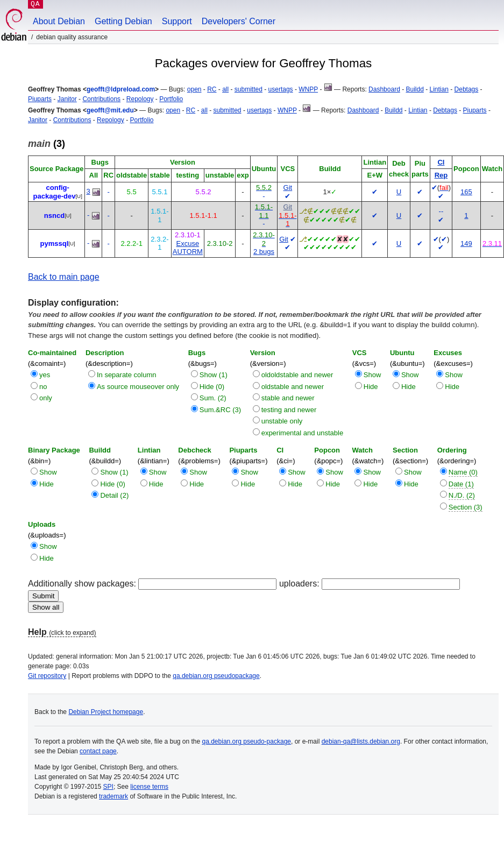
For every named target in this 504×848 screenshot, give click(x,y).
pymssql (55, 243)
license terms (149, 787)
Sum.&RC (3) (220, 410)
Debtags (467, 89)
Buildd (414, 89)
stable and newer (288, 398)
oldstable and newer (293, 387)
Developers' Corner (239, 21)
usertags (281, 89)
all (225, 89)
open (194, 89)
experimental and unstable (303, 433)
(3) (47, 144)
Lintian (439, 89)
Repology (140, 99)
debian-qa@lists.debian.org (361, 741)
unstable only (282, 421)
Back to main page (64, 277)
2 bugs (264, 252)
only (46, 398)
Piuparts (40, 99)
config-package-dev (55, 192)
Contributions (101, 99)
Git (288, 188)
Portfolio (171, 99)
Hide (371, 387)
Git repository (47, 676)
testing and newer (289, 410)
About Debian (59, 21)
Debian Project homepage (106, 712)
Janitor (67, 99)
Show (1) (214, 375)
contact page (98, 751)
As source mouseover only (138, 387)
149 (466, 243)
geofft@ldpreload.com (121, 89)
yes (45, 375)
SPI (108, 787)
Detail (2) (114, 495)
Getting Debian (123, 21)
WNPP (308, 89)
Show (372, 375)
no (43, 387)
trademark (113, 796)
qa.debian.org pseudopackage (216, 676)
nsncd (54, 215)
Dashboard (384, 89)
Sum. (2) (213, 398)
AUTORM (188, 252)
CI (441, 162)
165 (466, 192)
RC (212, 89)
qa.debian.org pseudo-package (247, 741)
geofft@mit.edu (110, 110)
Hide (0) (212, 387)
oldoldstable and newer (297, 375)
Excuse (187, 243)
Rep (441, 175)
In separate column (127, 375)
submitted (249, 89)
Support (177, 21)
